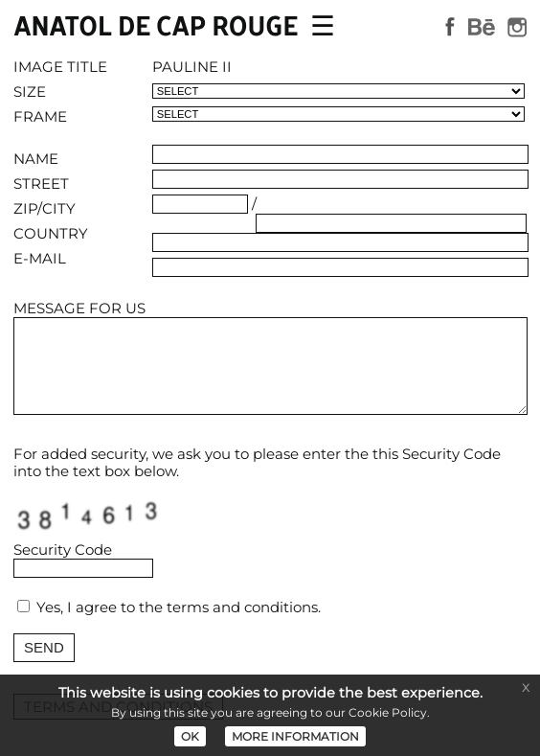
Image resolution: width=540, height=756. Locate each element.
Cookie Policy (388, 712)
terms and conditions (242, 607)
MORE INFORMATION (295, 736)
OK (190, 736)
